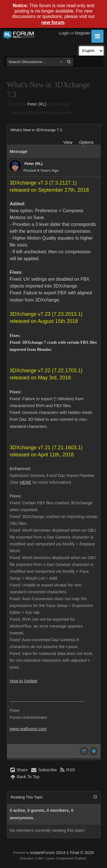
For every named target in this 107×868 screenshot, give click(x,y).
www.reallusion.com (28, 729)
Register (83, 33)
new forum (53, 22)
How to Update (24, 681)
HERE (26, 482)
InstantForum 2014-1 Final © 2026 (62, 853)
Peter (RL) (37, 104)
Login (64, 33)
